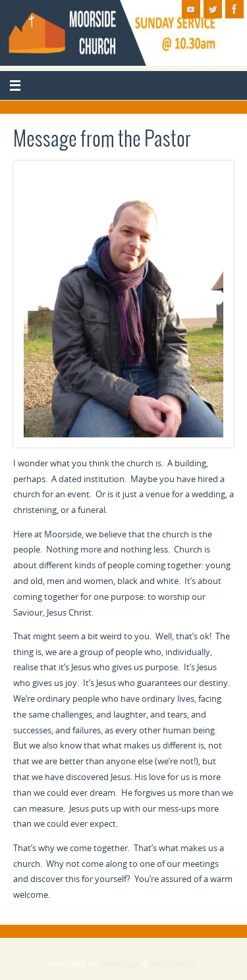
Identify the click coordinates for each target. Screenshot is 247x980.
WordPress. (175, 965)
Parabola (120, 965)
